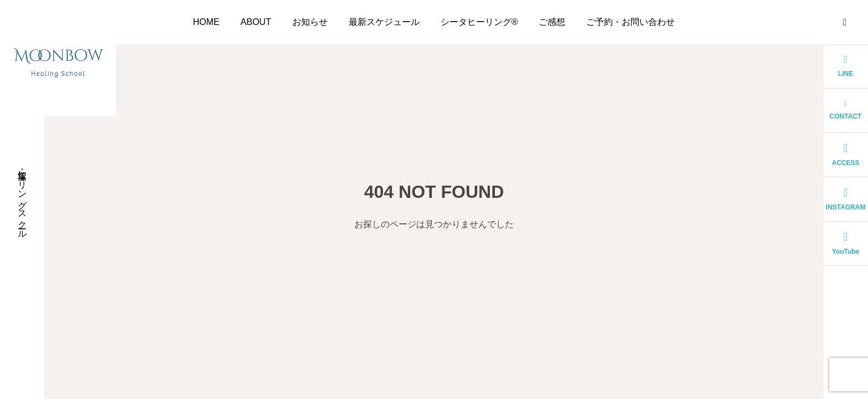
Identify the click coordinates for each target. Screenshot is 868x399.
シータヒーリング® (479, 22)
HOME (206, 22)
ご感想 (552, 22)
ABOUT (256, 22)
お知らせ (310, 22)
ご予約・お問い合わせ (631, 22)
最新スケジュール (384, 22)
